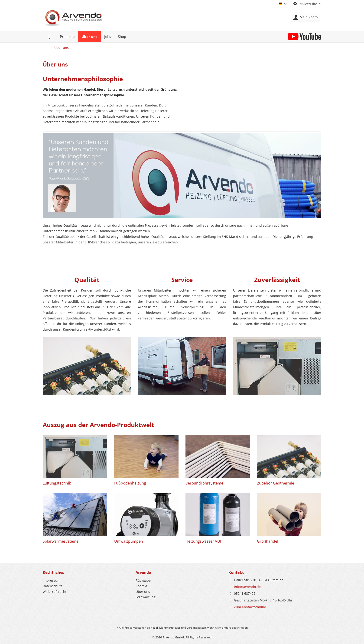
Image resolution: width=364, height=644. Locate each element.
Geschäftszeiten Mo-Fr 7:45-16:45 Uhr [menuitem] (260, 600)
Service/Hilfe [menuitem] (306, 4)
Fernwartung (146, 597)
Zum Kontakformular (250, 607)
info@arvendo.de (247, 587)
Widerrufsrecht (55, 592)
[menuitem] (306, 17)
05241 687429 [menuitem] (242, 593)
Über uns (143, 592)
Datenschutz (52, 586)
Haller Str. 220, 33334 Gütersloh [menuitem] (256, 580)
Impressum (52, 580)
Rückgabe (143, 580)
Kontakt (141, 586)
